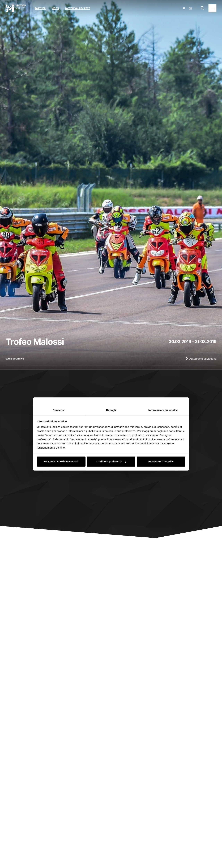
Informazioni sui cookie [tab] (163, 410)
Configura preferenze (111, 461)
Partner (40, 8)
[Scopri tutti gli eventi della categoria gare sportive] (15, 359)
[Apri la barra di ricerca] (202, 8)
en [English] (190, 8)
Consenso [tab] (59, 410)
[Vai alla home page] (16, 8)
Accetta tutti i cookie (161, 461)
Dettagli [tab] (111, 410)
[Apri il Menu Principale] (212, 8)
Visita (55, 8)
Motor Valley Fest (78, 8)
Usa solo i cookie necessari (61, 461)
